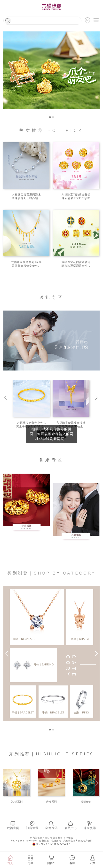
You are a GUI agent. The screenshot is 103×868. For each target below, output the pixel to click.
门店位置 (32, 828)
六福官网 (13, 828)
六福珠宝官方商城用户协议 (78, 841)
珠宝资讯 (90, 828)
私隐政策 (56, 841)
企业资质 (44, 841)
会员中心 (71, 828)
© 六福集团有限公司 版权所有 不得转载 (51, 838)
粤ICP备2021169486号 (24, 841)
